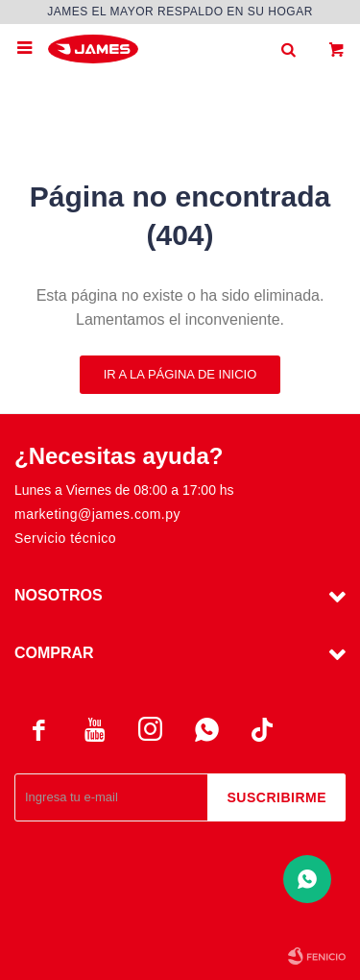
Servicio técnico (65, 538)
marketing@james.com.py (97, 514)
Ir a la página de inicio (180, 374)
